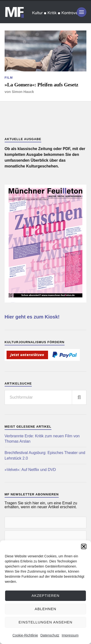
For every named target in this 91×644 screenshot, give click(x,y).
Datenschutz (50, 635)
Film (9, 78)
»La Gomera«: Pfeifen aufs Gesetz (41, 85)
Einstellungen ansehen (46, 622)
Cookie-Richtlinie (25, 635)
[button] (84, 546)
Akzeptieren (45, 595)
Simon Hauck (23, 92)
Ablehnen (45, 609)
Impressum (70, 635)
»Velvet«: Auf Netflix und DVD (30, 470)
